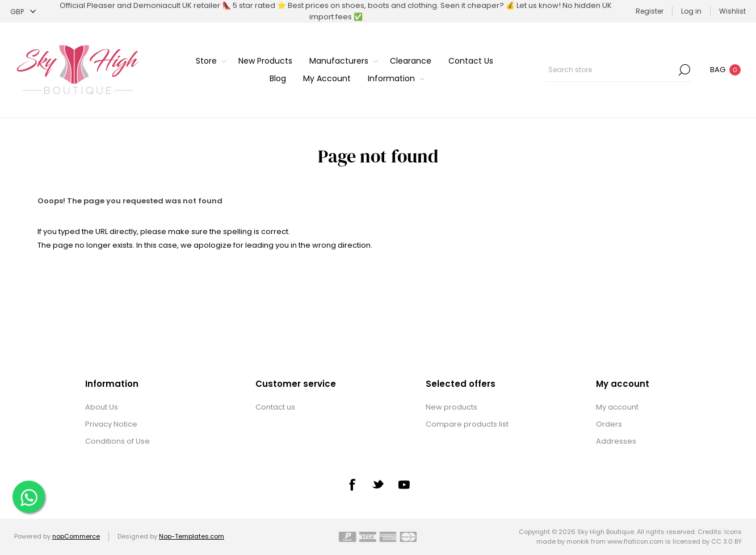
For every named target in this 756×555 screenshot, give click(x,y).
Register (650, 11)
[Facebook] (352, 485)
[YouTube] (404, 485)
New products (451, 407)
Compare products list (467, 424)
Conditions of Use (117, 441)
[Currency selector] (23, 12)
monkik (578, 541)
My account (617, 407)
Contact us (275, 407)
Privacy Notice (111, 424)
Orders (609, 424)
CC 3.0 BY (726, 541)
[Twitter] (378, 484)
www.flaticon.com (635, 541)
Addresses (616, 441)
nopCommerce (76, 536)
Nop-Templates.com (192, 536)
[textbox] (611, 70)
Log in (691, 11)
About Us (102, 407)
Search (684, 70)
